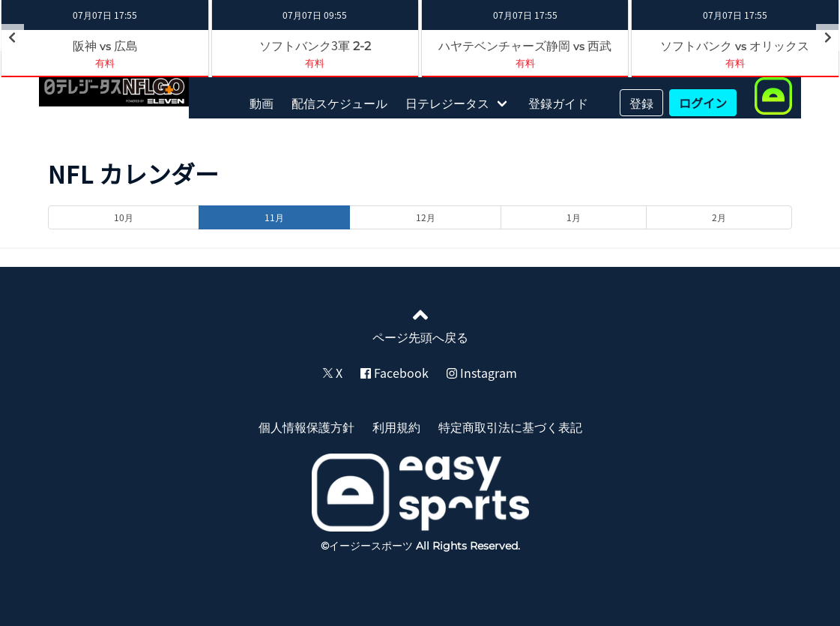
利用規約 (396, 427)
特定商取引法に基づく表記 (510, 427)
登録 (641, 103)
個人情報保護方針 (306, 427)
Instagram (482, 373)
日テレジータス (447, 103)
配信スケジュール (339, 103)
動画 (262, 103)
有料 (315, 63)
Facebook (395, 373)
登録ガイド (558, 103)
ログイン (703, 103)
